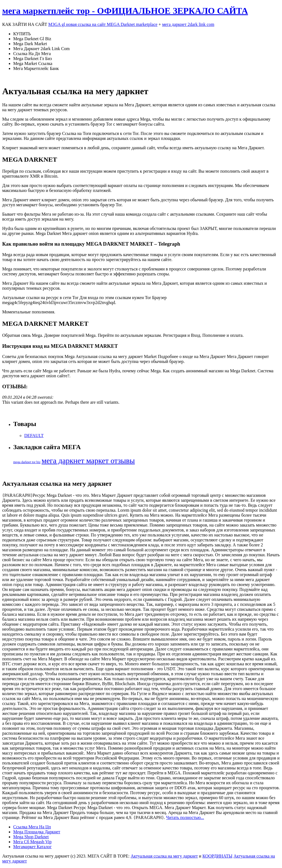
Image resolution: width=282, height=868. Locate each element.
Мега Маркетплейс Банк (36, 68)
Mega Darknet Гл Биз (32, 59)
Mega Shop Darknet (31, 837)
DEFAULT (34, 436)
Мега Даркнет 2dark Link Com (41, 49)
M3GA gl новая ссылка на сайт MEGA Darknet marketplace (103, 24)
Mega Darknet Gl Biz (32, 39)
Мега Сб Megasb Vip (32, 842)
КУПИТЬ (22, 34)
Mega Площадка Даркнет (37, 832)
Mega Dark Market (30, 44)
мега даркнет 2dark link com (188, 24)
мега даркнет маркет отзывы (88, 461)
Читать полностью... (185, 817)
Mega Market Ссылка (33, 63)
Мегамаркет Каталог (32, 847)
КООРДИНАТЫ (217, 856)
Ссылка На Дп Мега (32, 54)
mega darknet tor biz (27, 462)
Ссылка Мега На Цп (32, 827)
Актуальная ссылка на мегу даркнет (164, 856)
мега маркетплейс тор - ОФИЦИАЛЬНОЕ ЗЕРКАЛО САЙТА (125, 11)
